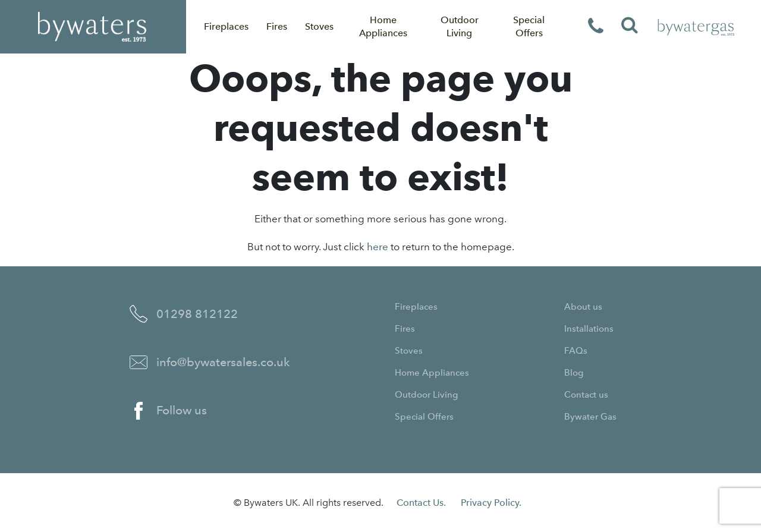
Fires (277, 26)
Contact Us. (421, 503)
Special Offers (529, 26)
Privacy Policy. (491, 503)
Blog (574, 373)
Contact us (586, 395)
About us (583, 307)
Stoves (319, 26)
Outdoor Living (460, 26)
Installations (589, 329)
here (378, 247)
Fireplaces (226, 26)
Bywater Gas (590, 417)
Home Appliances (383, 26)
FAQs (576, 351)
